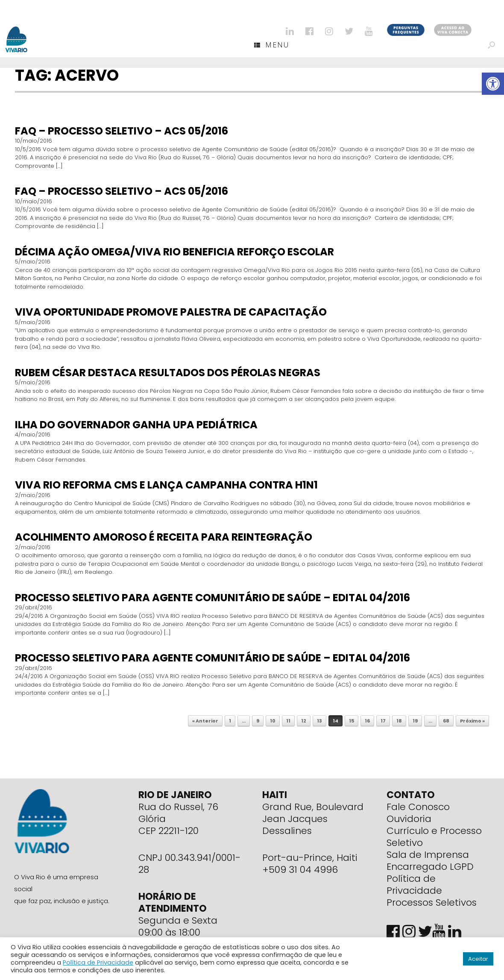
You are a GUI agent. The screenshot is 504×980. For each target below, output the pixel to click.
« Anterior (205, 721)
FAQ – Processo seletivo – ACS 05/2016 (122, 131)
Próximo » (472, 721)
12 (304, 721)
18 (399, 721)
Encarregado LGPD (430, 867)
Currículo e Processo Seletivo (434, 837)
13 (319, 721)
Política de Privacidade (414, 885)
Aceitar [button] (478, 959)
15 (352, 721)
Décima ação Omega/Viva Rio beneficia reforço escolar (174, 252)
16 (367, 721)
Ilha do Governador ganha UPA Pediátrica (136, 425)
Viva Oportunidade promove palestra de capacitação (171, 312)
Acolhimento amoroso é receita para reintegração (164, 537)
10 (273, 721)
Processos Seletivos (432, 902)
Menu (272, 45)
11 (288, 721)
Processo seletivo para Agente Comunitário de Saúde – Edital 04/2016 (212, 598)
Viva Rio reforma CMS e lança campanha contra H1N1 (166, 485)
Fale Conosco (418, 807)
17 (383, 721)
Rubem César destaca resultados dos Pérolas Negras (168, 373)
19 (415, 721)
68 (446, 721)
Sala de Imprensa (428, 855)
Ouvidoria (409, 819)
